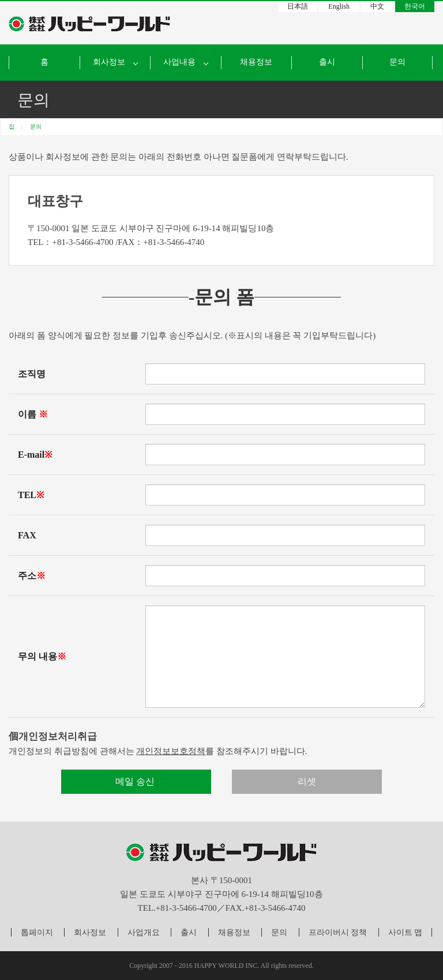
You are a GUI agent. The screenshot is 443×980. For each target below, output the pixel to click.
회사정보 (90, 932)
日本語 (298, 6)
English (339, 6)
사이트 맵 (406, 932)
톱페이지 (37, 932)
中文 (377, 6)
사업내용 (179, 62)
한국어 (415, 6)
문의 (397, 62)
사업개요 (144, 932)
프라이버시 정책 (338, 932)
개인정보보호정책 (171, 751)
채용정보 (256, 62)
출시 (327, 62)
